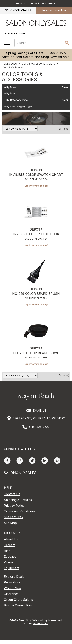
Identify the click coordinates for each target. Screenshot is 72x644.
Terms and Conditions (20, 511)
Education (11, 556)
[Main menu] (7, 43)
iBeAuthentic (40, 623)
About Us (11, 539)
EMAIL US (40, 410)
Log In (8, 33)
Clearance (11, 594)
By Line (11, 94)
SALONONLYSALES (18, 10)
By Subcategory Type (19, 107)
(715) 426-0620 (39, 427)
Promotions (12, 582)
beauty (54, 10)
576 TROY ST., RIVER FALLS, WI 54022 (39, 418)
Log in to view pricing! (36, 186)
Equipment (12, 568)
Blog (7, 551)
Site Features (13, 517)
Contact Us (12, 494)
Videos (9, 562)
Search (67, 43)
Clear (65, 87)
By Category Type (17, 100)
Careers (10, 545)
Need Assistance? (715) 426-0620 (36, 3)
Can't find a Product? (13, 67)
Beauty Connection (18, 605)
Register (20, 33)
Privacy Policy (14, 506)
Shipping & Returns (18, 500)
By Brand (12, 87)
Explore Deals (14, 577)
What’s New (13, 588)
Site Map (10, 523)
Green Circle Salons (18, 600)
